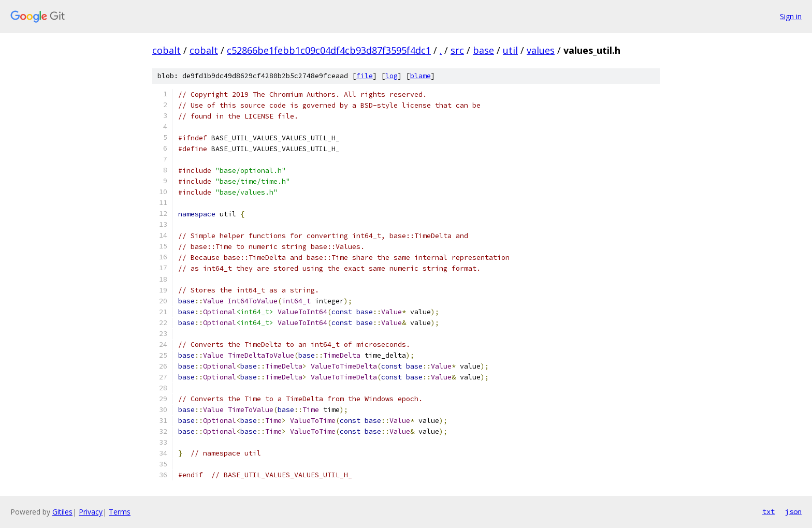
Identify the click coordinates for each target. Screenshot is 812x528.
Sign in (791, 16)
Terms (120, 512)
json (793, 511)
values (541, 50)
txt (769, 511)
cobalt (166, 50)
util (510, 50)
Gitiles (62, 512)
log (392, 76)
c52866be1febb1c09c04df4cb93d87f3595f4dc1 (329, 50)
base (483, 50)
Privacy (91, 512)
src (457, 50)
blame (421, 76)
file (365, 76)
